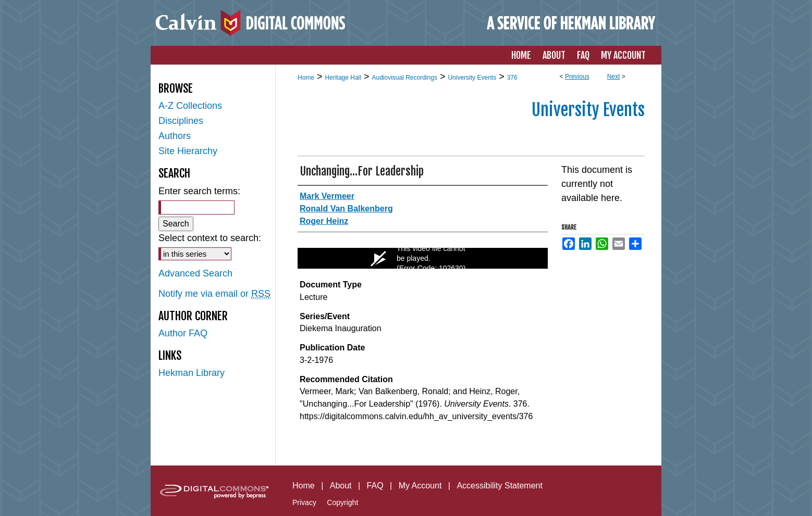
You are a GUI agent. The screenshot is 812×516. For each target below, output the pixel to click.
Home (306, 78)
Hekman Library (192, 373)
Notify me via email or (214, 294)
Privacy (304, 502)
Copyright (342, 502)
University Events (472, 78)
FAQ (375, 486)
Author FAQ (183, 333)
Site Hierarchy (188, 151)
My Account (420, 486)
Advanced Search (195, 273)
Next (614, 77)
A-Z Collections (190, 106)
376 (512, 78)
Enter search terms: (199, 191)
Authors (175, 136)
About (341, 486)
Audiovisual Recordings (404, 78)
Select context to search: (210, 238)
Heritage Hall (343, 78)
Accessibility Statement (500, 486)
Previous (577, 77)
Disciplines (181, 121)
